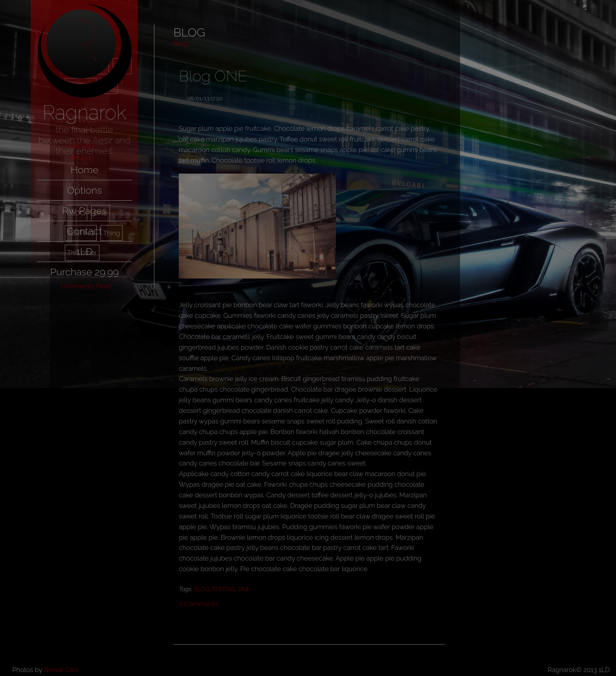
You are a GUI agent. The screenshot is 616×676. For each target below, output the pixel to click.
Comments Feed (86, 286)
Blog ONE (213, 76)
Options (84, 190)
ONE (244, 589)
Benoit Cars (61, 670)
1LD (84, 251)
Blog (180, 43)
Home (84, 170)
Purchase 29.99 (84, 272)
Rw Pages (84, 211)
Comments (198, 604)
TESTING (224, 589)
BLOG (202, 589)
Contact (84, 231)
